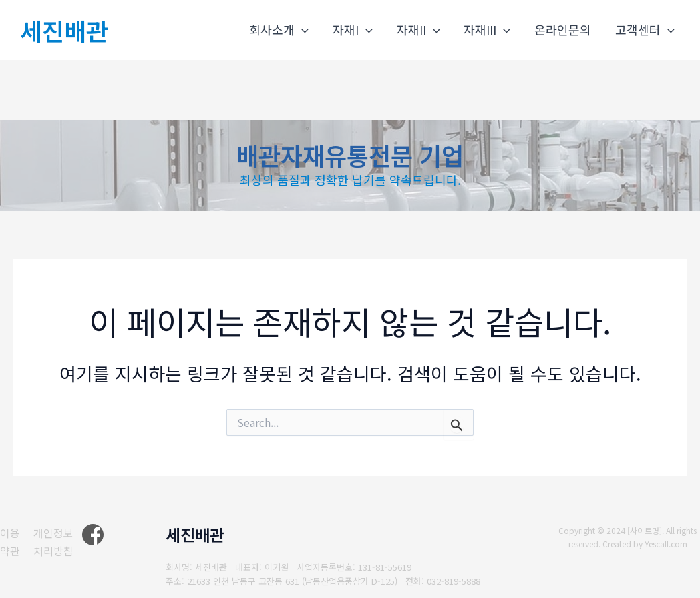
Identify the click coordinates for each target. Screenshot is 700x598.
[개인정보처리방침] (62, 542)
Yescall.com (667, 544)
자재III (487, 30)
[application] (302, 30)
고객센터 (645, 30)
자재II (418, 30)
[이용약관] (11, 542)
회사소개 (279, 30)
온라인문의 (563, 29)
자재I (353, 30)
